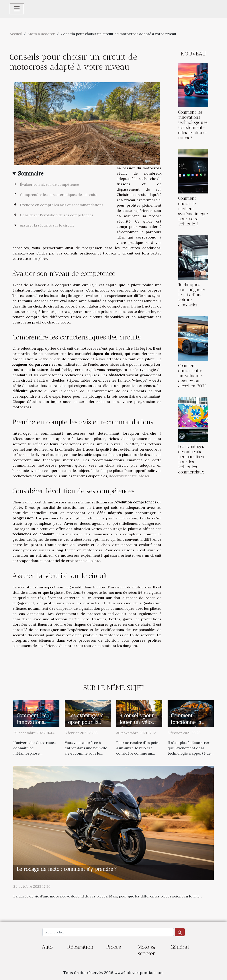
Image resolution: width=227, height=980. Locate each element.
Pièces (113, 947)
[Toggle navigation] (17, 9)
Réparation (80, 947)
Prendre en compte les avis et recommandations (62, 205)
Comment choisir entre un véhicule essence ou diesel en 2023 (192, 376)
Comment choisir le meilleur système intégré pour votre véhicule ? (193, 211)
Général (180, 947)
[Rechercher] (108, 932)
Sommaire (31, 174)
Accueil (16, 34)
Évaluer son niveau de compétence (49, 184)
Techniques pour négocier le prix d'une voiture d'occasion (192, 295)
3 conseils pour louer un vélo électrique (137, 722)
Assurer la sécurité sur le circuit (47, 225)
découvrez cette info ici (129, 476)
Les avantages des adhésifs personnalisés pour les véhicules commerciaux (191, 459)
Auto (47, 947)
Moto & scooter (41, 34)
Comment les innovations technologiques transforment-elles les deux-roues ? (193, 125)
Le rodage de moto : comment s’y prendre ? (67, 869)
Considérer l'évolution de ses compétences (57, 215)
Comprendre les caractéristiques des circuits (59, 195)
